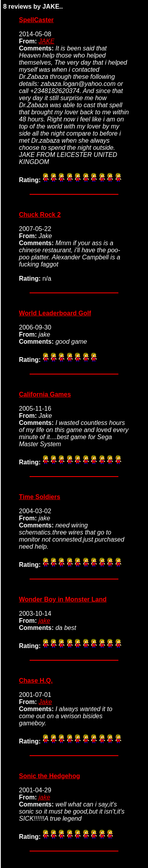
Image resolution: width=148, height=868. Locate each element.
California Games (45, 394)
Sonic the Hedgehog (50, 776)
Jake (45, 702)
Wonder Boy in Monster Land (63, 599)
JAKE (47, 41)
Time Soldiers (40, 497)
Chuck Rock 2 (40, 215)
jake (44, 621)
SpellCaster (36, 20)
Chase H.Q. (36, 681)
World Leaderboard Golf (55, 313)
